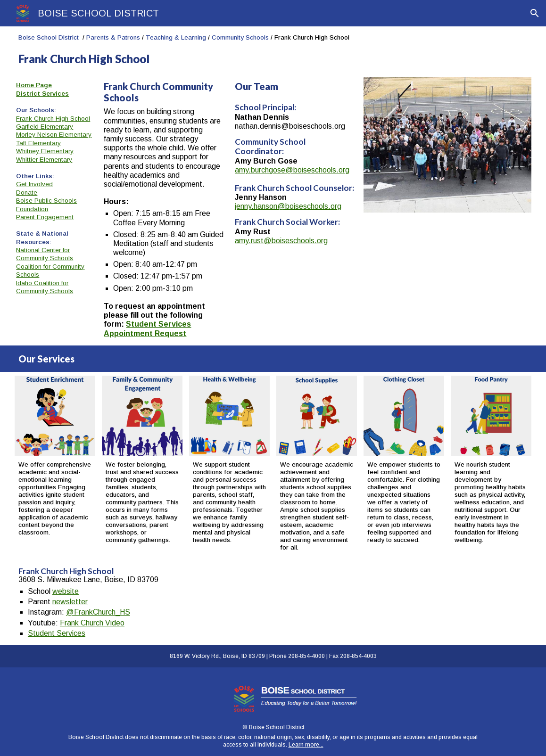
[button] (535, 13)
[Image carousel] (447, 144)
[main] (273, 50)
